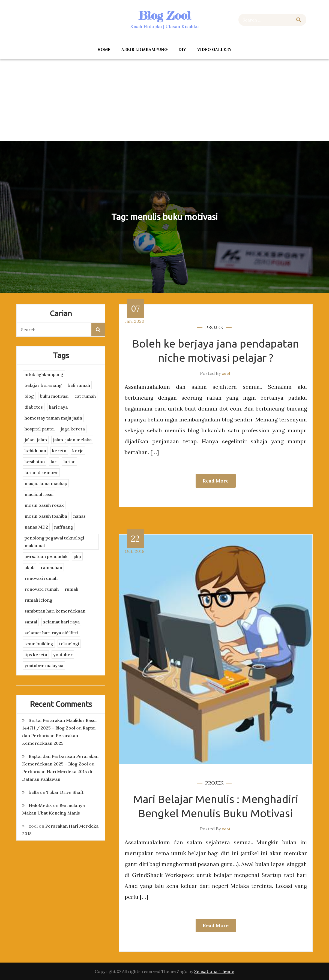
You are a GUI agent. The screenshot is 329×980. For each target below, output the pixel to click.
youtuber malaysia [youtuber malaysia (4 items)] (44, 665)
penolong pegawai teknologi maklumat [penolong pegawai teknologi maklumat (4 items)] (54, 542)
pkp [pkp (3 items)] (77, 556)
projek (214, 327)
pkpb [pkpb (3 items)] (30, 567)
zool (226, 373)
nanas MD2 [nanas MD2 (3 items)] (36, 527)
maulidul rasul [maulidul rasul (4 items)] (39, 494)
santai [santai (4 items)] (31, 622)
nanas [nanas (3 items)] (79, 516)
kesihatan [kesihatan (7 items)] (35, 462)
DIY (182, 49)
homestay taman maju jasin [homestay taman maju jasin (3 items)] (53, 418)
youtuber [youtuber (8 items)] (63, 655)
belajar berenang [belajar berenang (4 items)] (43, 385)
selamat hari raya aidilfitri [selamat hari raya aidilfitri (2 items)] (51, 633)
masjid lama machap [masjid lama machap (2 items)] (46, 483)
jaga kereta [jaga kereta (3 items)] (73, 429)
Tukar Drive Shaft (65, 792)
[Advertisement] (164, 100)
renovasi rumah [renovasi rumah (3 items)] (41, 578)
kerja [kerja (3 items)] (78, 451)
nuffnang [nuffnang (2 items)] (64, 527)
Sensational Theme (214, 971)
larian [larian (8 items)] (70, 462)
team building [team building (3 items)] (39, 644)
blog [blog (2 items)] (29, 396)
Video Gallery (214, 49)
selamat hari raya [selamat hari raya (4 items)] (61, 622)
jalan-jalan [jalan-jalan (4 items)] (36, 440)
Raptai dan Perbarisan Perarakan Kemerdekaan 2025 (59, 735)
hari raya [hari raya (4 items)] (58, 407)
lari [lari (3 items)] (54, 462)
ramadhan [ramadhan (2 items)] (51, 567)
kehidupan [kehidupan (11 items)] (35, 451)
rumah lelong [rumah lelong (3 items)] (38, 600)
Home (104, 49)
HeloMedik (40, 805)
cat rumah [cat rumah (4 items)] (85, 396)
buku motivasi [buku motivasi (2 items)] (54, 396)
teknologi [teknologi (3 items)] (69, 644)
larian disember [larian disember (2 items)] (41, 472)
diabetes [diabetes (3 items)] (34, 407)
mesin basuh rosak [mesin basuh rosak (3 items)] (44, 505)
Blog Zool (164, 15)
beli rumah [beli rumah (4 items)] (79, 385)
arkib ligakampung (144, 49)
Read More (216, 481)
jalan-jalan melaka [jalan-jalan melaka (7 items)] (72, 440)
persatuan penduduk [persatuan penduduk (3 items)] (46, 556)
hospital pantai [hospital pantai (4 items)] (40, 429)
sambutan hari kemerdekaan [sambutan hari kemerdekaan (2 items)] (55, 611)
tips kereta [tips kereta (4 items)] (36, 655)
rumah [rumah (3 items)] (71, 589)
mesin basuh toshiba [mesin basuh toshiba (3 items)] (46, 516)
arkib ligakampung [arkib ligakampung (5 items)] (44, 374)
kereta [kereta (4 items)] (59, 451)
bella (34, 792)
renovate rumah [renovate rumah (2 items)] (42, 589)
